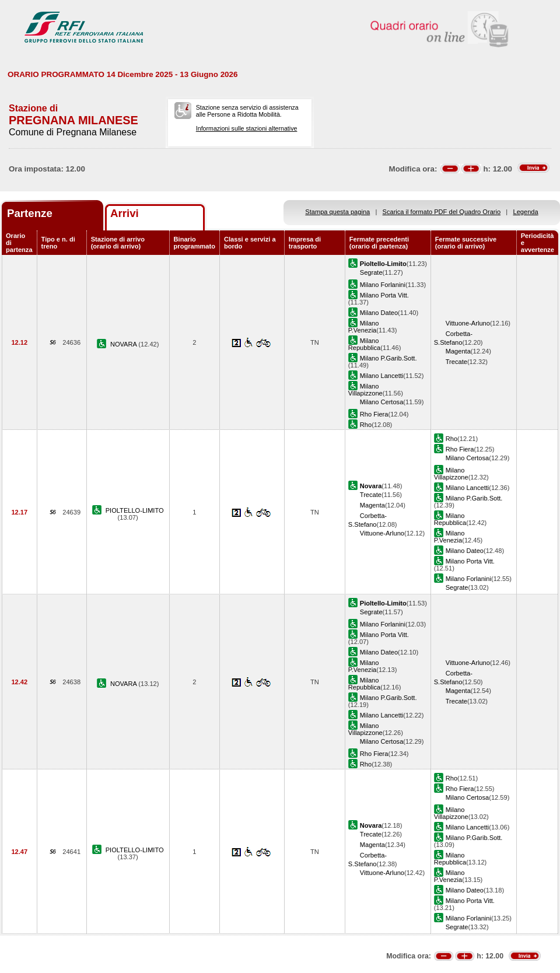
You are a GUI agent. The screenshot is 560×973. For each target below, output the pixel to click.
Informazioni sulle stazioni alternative (247, 128)
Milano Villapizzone (365, 390)
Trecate (456, 362)
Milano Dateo (379, 313)
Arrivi (125, 213)
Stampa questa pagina (337, 212)
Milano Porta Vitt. (384, 295)
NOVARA (124, 344)
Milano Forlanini (383, 285)
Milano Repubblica (364, 344)
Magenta (458, 351)
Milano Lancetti (382, 376)
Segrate (371, 272)
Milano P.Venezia (364, 327)
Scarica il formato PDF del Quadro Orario (442, 212)
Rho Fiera (374, 414)
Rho (366, 425)
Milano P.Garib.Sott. (388, 358)
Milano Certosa (382, 402)
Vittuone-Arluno (468, 323)
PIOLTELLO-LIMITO (135, 510)
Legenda (526, 212)
